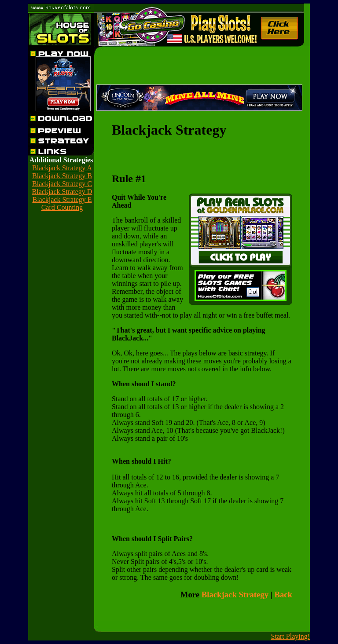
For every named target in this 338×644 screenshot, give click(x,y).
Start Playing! (290, 636)
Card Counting (62, 207)
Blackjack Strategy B (62, 176)
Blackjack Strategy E (62, 199)
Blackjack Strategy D (62, 192)
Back (283, 595)
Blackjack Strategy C (62, 184)
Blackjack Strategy (235, 595)
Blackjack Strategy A (62, 168)
